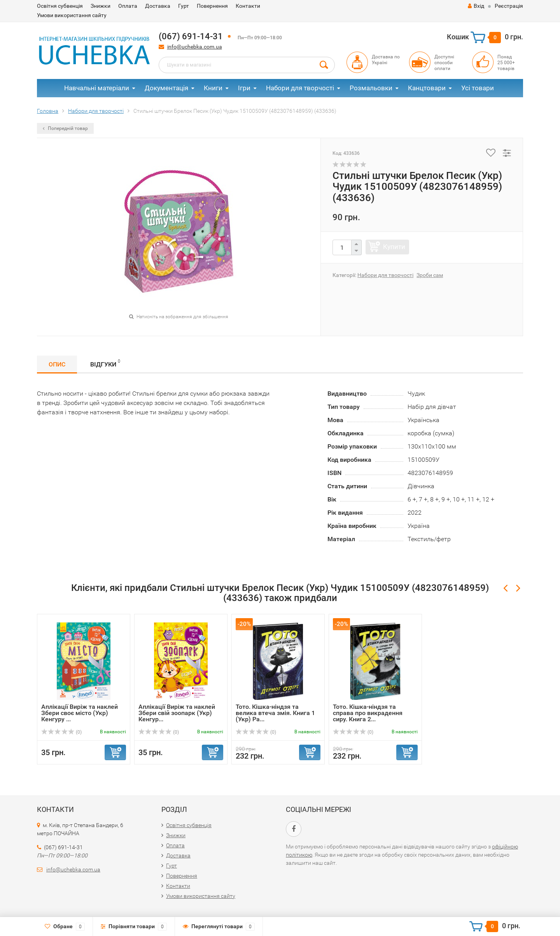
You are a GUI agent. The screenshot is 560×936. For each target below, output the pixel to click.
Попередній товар (65, 128)
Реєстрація (509, 6)
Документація (166, 88)
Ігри (244, 88)
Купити (394, 247)
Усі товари (478, 88)
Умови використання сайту (72, 15)
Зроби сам (430, 275)
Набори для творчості (300, 88)
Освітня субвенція (60, 6)
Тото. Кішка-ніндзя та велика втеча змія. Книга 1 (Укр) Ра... (275, 713)
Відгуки (105, 363)
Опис (57, 364)
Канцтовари (427, 88)
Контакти (248, 6)
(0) (61, 732)
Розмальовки (371, 88)
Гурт (184, 6)
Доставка (158, 6)
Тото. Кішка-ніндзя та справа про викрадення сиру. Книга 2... (368, 713)
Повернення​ (212, 6)
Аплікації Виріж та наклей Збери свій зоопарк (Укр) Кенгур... (177, 713)
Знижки (101, 6)
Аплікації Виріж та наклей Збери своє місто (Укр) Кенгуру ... (80, 713)
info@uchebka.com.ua (195, 47)
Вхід (476, 6)
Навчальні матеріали (97, 88)
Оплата (128, 6)
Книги (213, 88)
